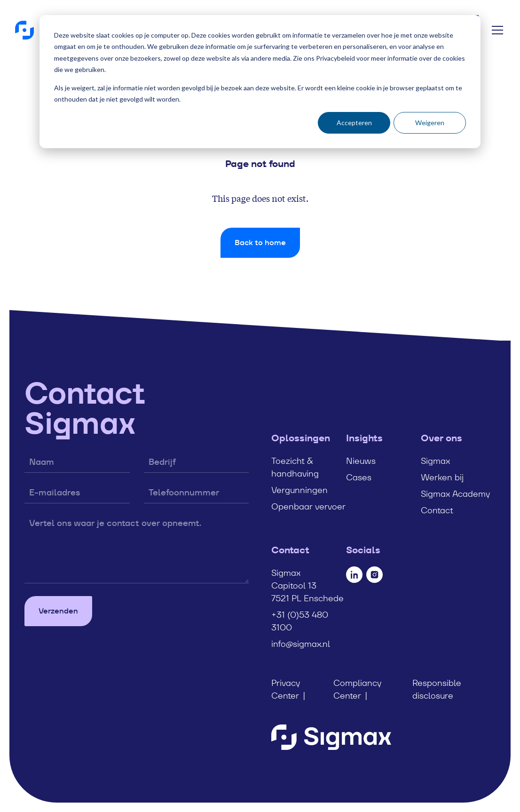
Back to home (260, 243)
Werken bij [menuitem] (442, 477)
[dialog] (260, 82)
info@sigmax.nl (301, 644)
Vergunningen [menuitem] (299, 490)
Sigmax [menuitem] (435, 461)
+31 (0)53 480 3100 (299, 621)
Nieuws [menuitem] (361, 461)
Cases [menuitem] (359, 477)
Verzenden (58, 611)
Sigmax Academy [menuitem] (455, 494)
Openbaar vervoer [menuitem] (308, 506)
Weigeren (430, 123)
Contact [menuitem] (437, 510)
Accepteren (354, 123)
